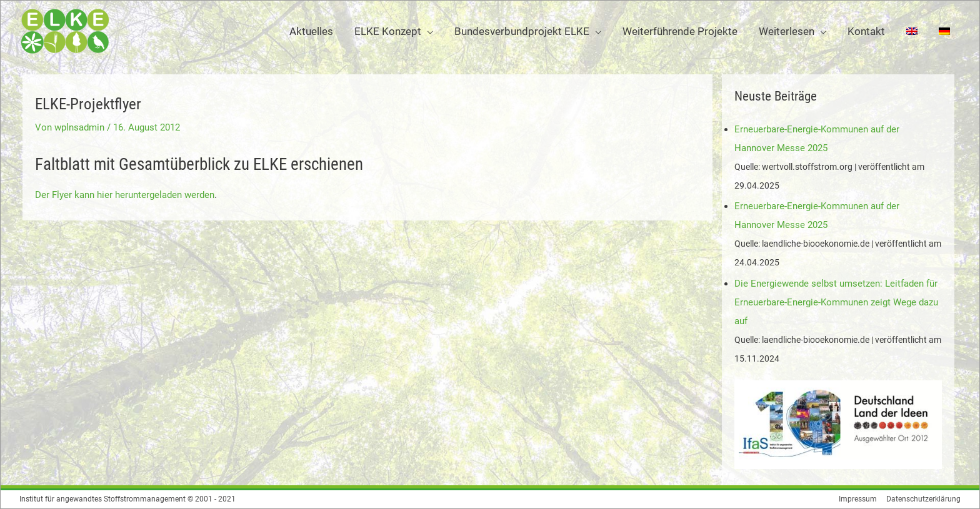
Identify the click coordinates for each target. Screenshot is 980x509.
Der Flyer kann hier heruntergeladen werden (125, 195)
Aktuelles (311, 31)
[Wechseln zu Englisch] (912, 31)
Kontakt (866, 31)
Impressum (858, 499)
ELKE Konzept (388, 31)
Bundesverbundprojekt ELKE (522, 31)
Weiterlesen (787, 31)
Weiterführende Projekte (680, 31)
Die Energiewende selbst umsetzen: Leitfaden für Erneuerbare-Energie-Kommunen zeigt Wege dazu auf (836, 302)
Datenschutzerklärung (923, 499)
